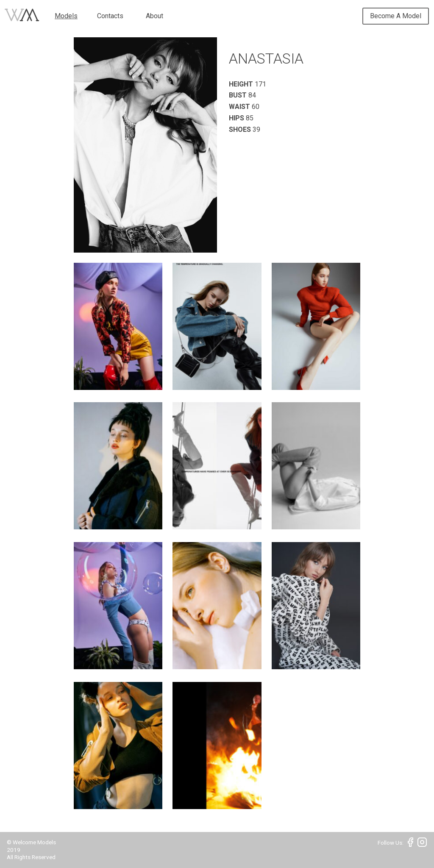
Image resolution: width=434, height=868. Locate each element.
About (154, 16)
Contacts (110, 16)
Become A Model (396, 16)
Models (66, 16)
